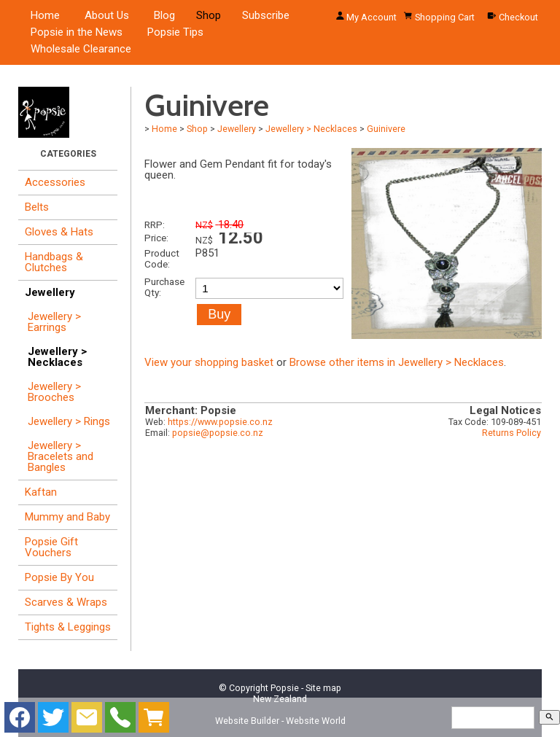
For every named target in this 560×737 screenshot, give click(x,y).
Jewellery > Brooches (54, 392)
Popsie (285, 688)
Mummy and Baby (67, 517)
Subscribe (266, 15)
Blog (164, 15)
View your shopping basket (209, 362)
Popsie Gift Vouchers (51, 547)
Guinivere (386, 129)
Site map (323, 688)
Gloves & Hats (59, 232)
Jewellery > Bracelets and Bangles (61, 456)
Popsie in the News (77, 32)
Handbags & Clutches (54, 262)
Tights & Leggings (68, 627)
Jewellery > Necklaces (57, 357)
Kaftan (41, 492)
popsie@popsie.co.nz (218, 433)
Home (45, 15)
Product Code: (162, 258)
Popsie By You (59, 577)
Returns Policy (512, 433)
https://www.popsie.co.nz (220, 422)
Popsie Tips (175, 32)
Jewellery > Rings (69, 421)
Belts (37, 207)
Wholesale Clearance (81, 49)
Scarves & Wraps (66, 602)
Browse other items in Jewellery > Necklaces (397, 362)
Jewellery (50, 292)
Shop (209, 15)
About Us (107, 15)
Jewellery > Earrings (54, 322)
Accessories (55, 182)
